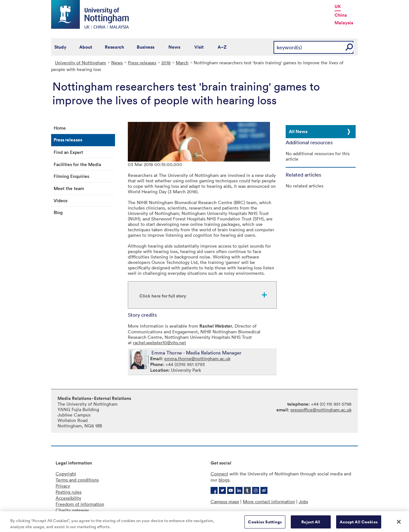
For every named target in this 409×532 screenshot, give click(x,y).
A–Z (222, 47)
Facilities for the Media (77, 164)
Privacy (63, 486)
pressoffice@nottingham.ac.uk (321, 410)
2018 (166, 63)
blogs (224, 480)
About (86, 47)
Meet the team (69, 188)
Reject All (311, 524)
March (182, 63)
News (174, 47)
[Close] (399, 523)
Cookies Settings (265, 524)
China (341, 15)
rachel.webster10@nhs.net (159, 342)
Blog (58, 212)
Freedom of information (80, 504)
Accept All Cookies (359, 524)
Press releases (142, 63)
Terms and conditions (77, 480)
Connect (219, 474)
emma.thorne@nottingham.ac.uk (197, 358)
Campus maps (225, 501)
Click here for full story (163, 296)
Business (146, 47)
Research (114, 47)
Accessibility (68, 498)
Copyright (66, 474)
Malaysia (344, 23)
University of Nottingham (81, 63)
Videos (61, 200)
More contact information (269, 501)
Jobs (303, 501)
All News (298, 131)
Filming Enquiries (71, 176)
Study (60, 47)
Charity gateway (72, 510)
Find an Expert (68, 152)
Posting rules (69, 492)
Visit (199, 47)
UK (338, 6)
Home (60, 128)
